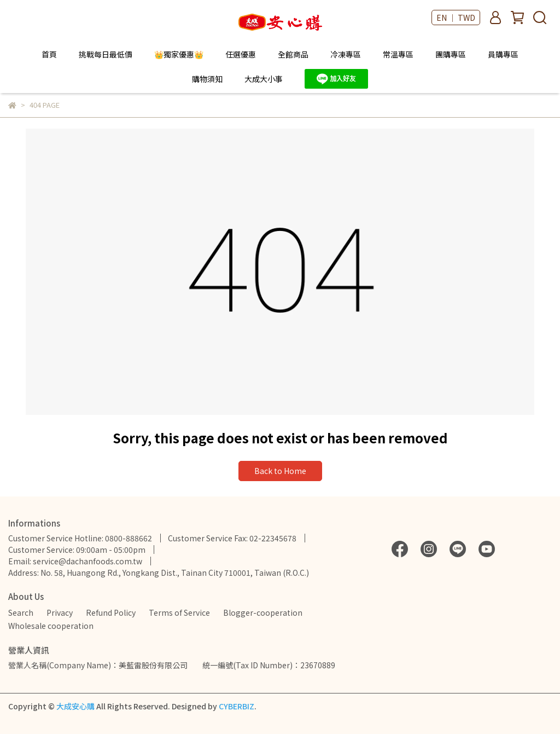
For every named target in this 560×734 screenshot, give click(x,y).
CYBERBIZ (237, 706)
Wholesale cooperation (51, 626)
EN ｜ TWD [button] (456, 18)
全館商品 (293, 54)
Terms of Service (179, 612)
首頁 (49, 54)
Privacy (60, 612)
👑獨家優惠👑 (179, 54)
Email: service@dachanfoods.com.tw (75, 561)
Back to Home (280, 471)
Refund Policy (111, 612)
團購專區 (451, 54)
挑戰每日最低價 (106, 54)
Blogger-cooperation (263, 612)
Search (21, 612)
